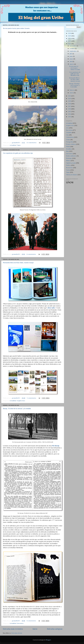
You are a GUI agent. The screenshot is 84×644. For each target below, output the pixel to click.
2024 (70, 38)
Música (68, 161)
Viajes (19, 145)
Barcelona (69, 130)
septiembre (73, 51)
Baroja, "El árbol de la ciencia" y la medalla (17, 409)
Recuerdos (69, 168)
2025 (70, 36)
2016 (70, 109)
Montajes (69, 158)
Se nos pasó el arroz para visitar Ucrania (16, 28)
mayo (72, 59)
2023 (70, 41)
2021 (70, 96)
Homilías (69, 149)
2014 (70, 114)
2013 (70, 117)
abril (71, 61)
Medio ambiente (71, 156)
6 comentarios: (31, 254)
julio (71, 54)
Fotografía (70, 142)
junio (71, 56)
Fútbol (68, 147)
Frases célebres (71, 144)
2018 (70, 104)
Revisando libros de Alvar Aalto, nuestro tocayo (18, 263)
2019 (70, 101)
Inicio (35, 629)
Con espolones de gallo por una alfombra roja (18, 153)
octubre (72, 48)
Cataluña (69, 132)
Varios (68, 170)
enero (72, 93)
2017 (70, 106)
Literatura (20, 623)
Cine (67, 135)
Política (68, 165)
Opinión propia (71, 163)
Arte (67, 128)
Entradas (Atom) (17, 633)
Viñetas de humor (72, 175)
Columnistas (70, 137)
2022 (70, 44)
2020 (70, 99)
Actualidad (13, 145)
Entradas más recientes (13, 629)
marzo (72, 64)
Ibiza (68, 151)
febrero (72, 90)
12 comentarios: (32, 143)
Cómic (68, 140)
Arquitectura (21, 401)
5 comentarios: (32, 398)
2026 (70, 33)
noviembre (73, 46)
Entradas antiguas (55, 629)
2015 (70, 111)
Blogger (48, 640)
